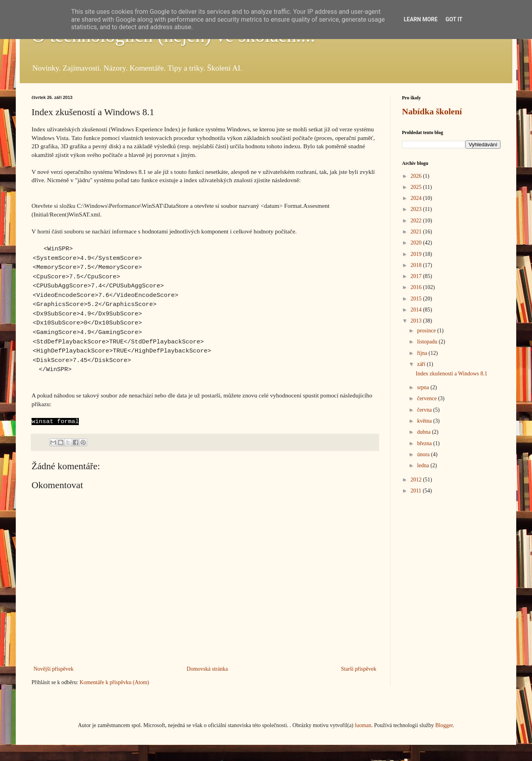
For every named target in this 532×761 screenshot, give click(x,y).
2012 (417, 480)
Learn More (420, 19)
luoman (363, 725)
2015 (417, 299)
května (425, 421)
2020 (417, 243)
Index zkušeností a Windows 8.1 (452, 374)
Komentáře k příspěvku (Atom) (114, 682)
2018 (417, 265)
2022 (417, 221)
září (422, 364)
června (425, 410)
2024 (417, 198)
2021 (417, 232)
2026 (417, 176)
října (423, 353)
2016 (417, 287)
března (425, 443)
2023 (417, 209)
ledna (424, 465)
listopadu (428, 342)
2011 (417, 491)
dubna (424, 432)
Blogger (444, 725)
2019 (417, 254)
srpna (424, 387)
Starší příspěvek (359, 669)
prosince (427, 331)
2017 (417, 276)
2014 (417, 310)
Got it (454, 19)
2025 (417, 187)
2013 (417, 321)
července (427, 398)
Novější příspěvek (53, 669)
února (424, 454)
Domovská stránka (207, 669)
